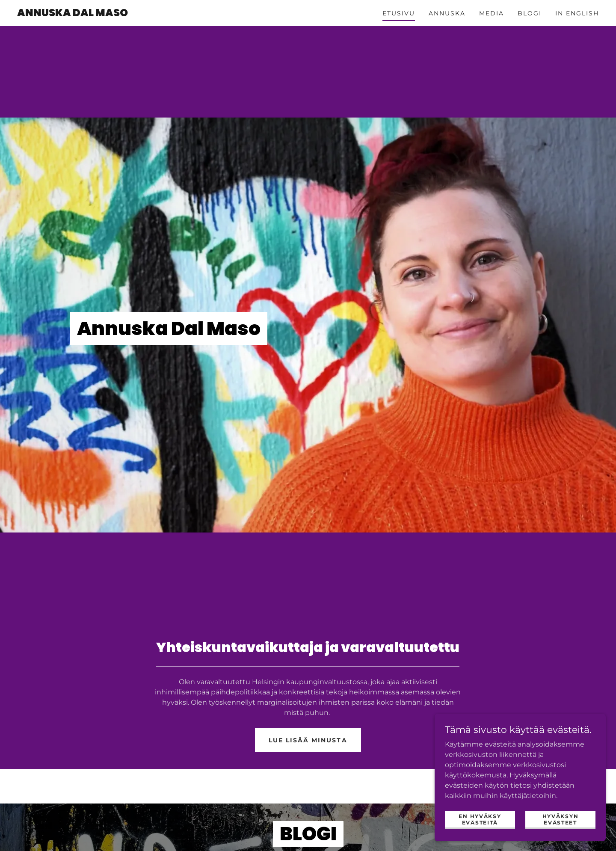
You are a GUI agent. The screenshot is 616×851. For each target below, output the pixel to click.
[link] (73, 14)
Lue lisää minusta (308, 740)
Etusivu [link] (399, 13)
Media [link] (492, 13)
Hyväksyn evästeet (561, 819)
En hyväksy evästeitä (480, 819)
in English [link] (577, 13)
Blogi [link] (530, 13)
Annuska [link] (447, 13)
